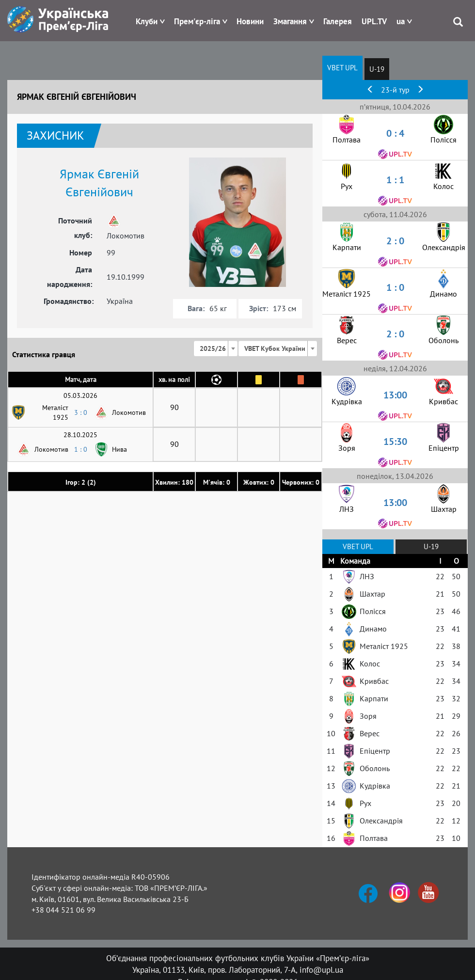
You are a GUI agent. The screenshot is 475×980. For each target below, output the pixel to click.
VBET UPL (342, 68)
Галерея (338, 21)
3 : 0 (81, 412)
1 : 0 (81, 449)
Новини (250, 21)
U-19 (377, 69)
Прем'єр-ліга (197, 21)
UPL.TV (374, 21)
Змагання (290, 21)
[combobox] (216, 348)
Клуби (147, 21)
